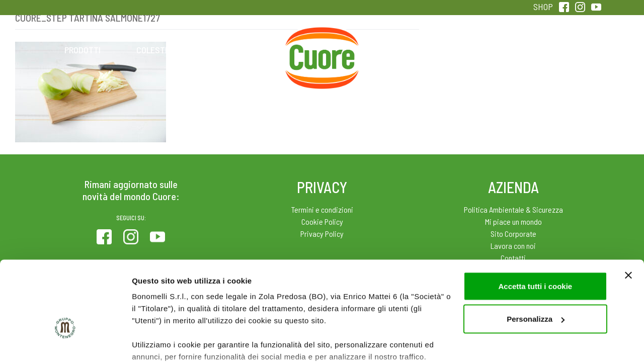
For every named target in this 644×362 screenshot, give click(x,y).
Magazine (402, 50)
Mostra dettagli (159, 342)
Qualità (482, 50)
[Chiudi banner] (628, 210)
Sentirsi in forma (561, 50)
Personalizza (536, 254)
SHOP (543, 7)
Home (322, 39)
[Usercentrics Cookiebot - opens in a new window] (65, 342)
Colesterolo (162, 50)
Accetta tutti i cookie (535, 221)
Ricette (242, 50)
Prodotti (83, 50)
